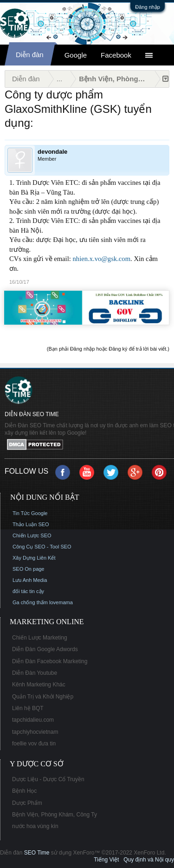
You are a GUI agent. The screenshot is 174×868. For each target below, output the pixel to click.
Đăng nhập (148, 7)
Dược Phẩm (27, 803)
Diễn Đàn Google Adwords (45, 649)
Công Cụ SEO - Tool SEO (42, 547)
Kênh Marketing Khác (39, 685)
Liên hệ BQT (28, 708)
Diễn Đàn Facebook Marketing (50, 661)
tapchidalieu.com (33, 720)
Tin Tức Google (30, 513)
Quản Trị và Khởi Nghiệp (43, 697)
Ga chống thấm (30, 602)
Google (76, 55)
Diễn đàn (30, 55)
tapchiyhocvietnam (35, 732)
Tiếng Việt (106, 860)
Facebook (116, 55)
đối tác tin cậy (28, 591)
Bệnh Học (24, 791)
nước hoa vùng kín (35, 826)
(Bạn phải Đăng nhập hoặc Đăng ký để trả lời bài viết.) (108, 349)
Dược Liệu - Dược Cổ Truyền (48, 779)
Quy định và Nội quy (149, 860)
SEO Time (37, 853)
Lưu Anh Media (30, 580)
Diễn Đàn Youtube (35, 673)
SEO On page (29, 569)
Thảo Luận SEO (31, 524)
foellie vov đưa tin (34, 744)
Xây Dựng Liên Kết (34, 558)
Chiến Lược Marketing (40, 638)
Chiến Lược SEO (32, 535)
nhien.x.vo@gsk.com (101, 259)
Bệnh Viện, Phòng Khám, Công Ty (55, 815)
